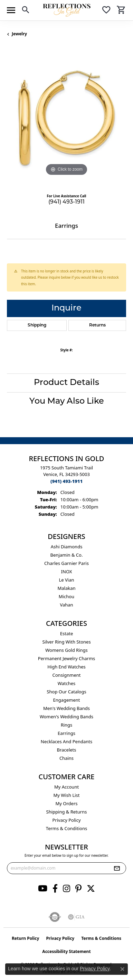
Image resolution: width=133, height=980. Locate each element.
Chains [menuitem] (66, 758)
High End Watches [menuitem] (66, 667)
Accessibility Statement (66, 951)
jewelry (19, 34)
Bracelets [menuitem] (66, 750)
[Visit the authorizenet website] (55, 917)
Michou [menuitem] (66, 596)
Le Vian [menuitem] (66, 580)
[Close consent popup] (122, 969)
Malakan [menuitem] (66, 588)
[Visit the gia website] (76, 917)
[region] (66, 118)
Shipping (37, 325)
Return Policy (26, 938)
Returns (97, 325)
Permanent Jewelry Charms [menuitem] (67, 658)
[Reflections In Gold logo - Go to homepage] (67, 10)
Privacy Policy (66, 820)
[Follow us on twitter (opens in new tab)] (91, 889)
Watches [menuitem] (67, 683)
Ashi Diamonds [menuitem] (67, 547)
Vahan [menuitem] (66, 605)
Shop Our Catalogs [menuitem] (66, 692)
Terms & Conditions (66, 828)
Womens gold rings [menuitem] (66, 650)
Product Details (66, 383)
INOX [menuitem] (67, 572)
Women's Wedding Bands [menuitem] (66, 717)
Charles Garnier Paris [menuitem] (66, 563)
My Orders (67, 803)
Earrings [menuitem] (66, 733)
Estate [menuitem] (66, 633)
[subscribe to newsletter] (117, 868)
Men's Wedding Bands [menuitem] (66, 708)
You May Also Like (67, 402)
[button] (26, 11)
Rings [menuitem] (67, 725)
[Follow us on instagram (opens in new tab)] (66, 889)
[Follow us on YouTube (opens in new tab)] (43, 889)
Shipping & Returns (67, 812)
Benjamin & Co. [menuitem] (67, 555)
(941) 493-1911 (66, 202)
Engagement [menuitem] (66, 700)
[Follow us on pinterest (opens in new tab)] (78, 889)
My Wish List (67, 795)
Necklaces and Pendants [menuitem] (66, 741)
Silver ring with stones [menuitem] (66, 642)
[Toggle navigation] (11, 10)
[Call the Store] (66, 481)
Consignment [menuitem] (67, 675)
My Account (66, 787)
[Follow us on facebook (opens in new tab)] (55, 889)
